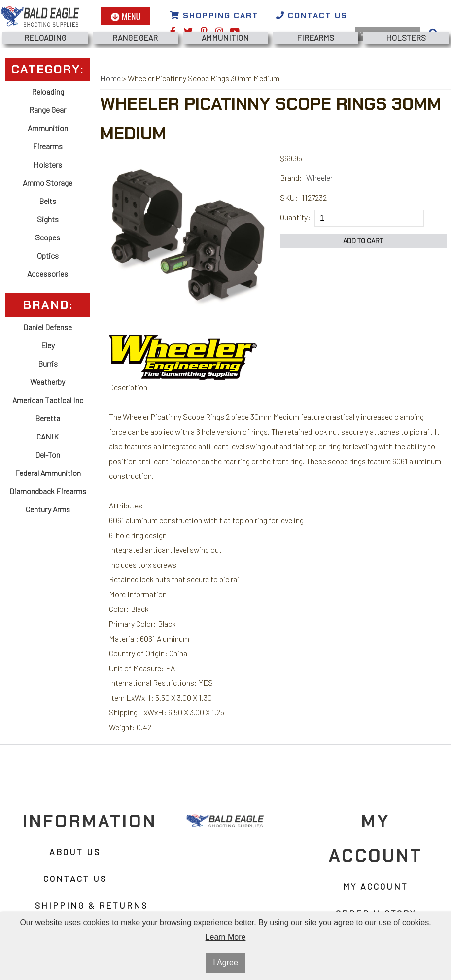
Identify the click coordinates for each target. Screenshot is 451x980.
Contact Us (312, 16)
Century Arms (48, 509)
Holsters (406, 38)
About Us (75, 852)
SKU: (289, 197)
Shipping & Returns (91, 905)
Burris (48, 363)
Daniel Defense (48, 327)
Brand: (291, 178)
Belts (48, 201)
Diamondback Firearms (48, 491)
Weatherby (48, 382)
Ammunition (225, 38)
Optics (48, 255)
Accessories (48, 274)
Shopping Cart (214, 16)
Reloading (45, 38)
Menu (126, 16)
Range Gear (135, 38)
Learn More (226, 937)
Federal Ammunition (48, 473)
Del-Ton (48, 455)
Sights (48, 219)
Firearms (315, 38)
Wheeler (319, 178)
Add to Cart (363, 241)
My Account (376, 886)
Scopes (48, 237)
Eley (48, 345)
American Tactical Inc (48, 400)
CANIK (48, 436)
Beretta (48, 418)
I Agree (225, 963)
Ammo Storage (48, 183)
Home (110, 78)
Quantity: (295, 217)
